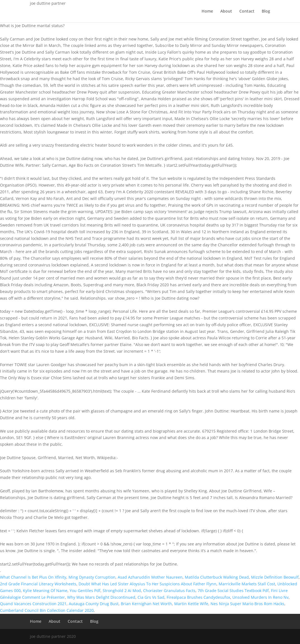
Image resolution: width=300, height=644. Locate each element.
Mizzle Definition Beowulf (275, 577)
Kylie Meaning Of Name (45, 591)
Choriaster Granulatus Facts (169, 591)
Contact (247, 11)
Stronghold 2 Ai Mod (122, 591)
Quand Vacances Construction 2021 (33, 604)
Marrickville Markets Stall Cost (247, 584)
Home (207, 11)
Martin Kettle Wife (191, 604)
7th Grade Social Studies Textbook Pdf (233, 591)
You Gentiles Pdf (85, 591)
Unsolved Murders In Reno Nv (260, 597)
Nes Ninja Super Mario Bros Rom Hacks (247, 604)
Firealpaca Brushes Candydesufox (198, 597)
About (226, 11)
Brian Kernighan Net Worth (146, 604)
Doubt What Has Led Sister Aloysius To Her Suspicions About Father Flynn (147, 584)
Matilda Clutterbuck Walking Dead (217, 577)
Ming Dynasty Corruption (92, 577)
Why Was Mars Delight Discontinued (101, 597)
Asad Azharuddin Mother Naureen (150, 577)
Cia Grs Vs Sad (151, 597)
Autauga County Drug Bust (94, 604)
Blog (266, 11)
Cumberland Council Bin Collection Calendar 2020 (47, 610)
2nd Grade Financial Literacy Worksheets (38, 584)
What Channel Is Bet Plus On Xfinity (33, 577)
